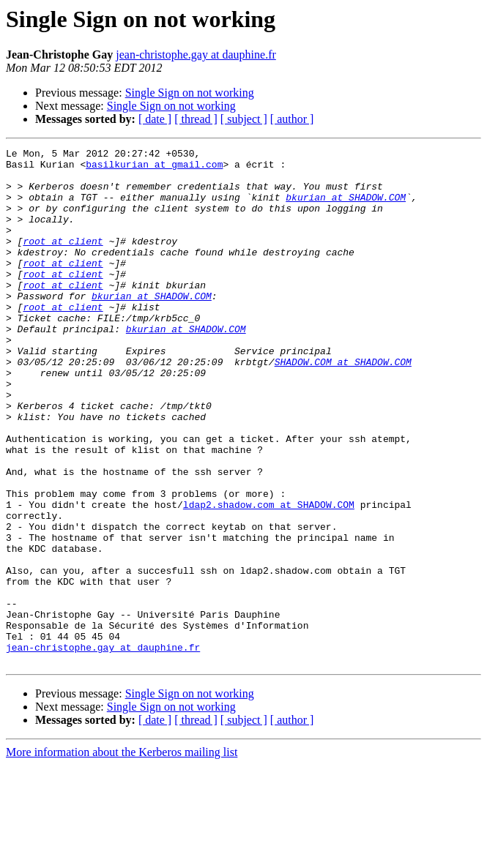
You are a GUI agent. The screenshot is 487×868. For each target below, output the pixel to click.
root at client (63, 261)
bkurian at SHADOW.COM (346, 208)
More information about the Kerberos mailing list (122, 855)
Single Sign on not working (190, 93)
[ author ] (292, 119)
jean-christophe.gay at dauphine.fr (196, 55)
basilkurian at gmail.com (154, 168)
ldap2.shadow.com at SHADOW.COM (269, 577)
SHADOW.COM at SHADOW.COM (343, 405)
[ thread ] (196, 119)
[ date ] (155, 119)
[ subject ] (244, 119)
